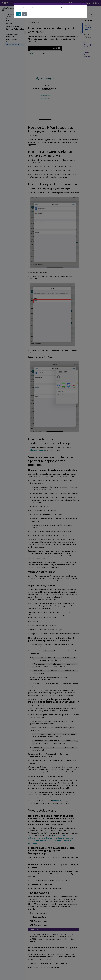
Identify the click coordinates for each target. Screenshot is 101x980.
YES (18, 14)
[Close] (86, 4)
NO (24, 14)
